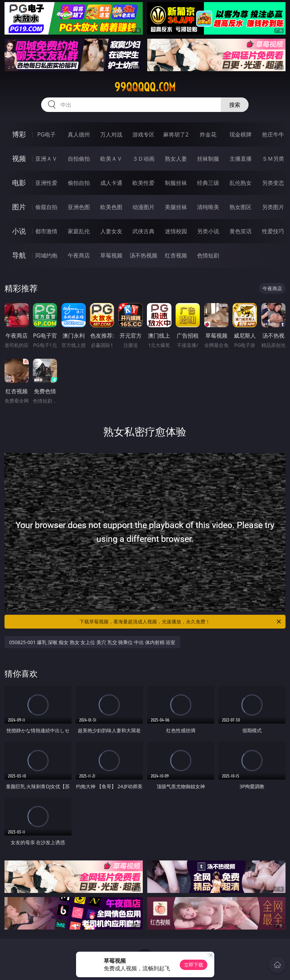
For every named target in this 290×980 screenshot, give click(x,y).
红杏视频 (176, 255)
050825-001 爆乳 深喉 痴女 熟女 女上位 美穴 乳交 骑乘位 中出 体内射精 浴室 (92, 642)
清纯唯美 (208, 207)
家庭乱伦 (79, 231)
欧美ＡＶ (111, 159)
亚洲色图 (79, 207)
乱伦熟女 (241, 183)
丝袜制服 (208, 159)
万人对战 (111, 134)
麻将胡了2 (176, 134)
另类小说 (208, 231)
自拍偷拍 (79, 159)
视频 (19, 158)
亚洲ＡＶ (46, 159)
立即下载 (194, 965)
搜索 (235, 105)
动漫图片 (143, 207)
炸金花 (208, 134)
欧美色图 (111, 207)
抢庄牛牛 (273, 134)
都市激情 (46, 231)
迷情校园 (176, 231)
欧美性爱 (143, 183)
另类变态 (273, 183)
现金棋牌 (241, 134)
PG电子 (46, 134)
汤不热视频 (143, 255)
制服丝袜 (176, 183)
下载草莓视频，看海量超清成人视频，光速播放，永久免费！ (181, 622)
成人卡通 (111, 183)
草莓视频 (111, 255)
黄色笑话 (241, 231)
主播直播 (241, 159)
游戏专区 (143, 134)
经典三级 (208, 183)
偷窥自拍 (46, 207)
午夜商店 (79, 255)
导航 (19, 255)
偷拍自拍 (79, 183)
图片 (19, 207)
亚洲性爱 (46, 183)
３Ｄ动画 (143, 159)
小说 (19, 231)
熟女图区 (241, 207)
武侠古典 (143, 231)
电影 (19, 183)
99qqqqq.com (145, 87)
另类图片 (273, 207)
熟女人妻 (176, 159)
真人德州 (79, 134)
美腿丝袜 (176, 207)
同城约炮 (46, 255)
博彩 (19, 134)
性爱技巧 (273, 231)
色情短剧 (208, 255)
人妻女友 (111, 231)
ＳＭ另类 (273, 159)
